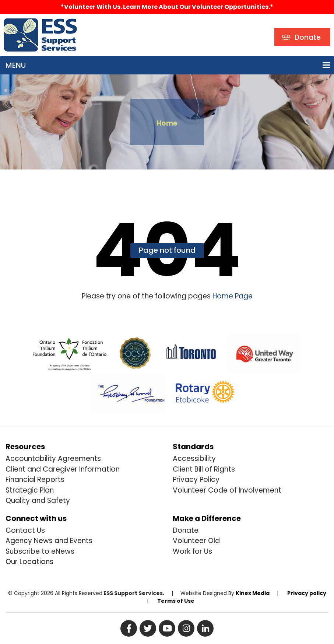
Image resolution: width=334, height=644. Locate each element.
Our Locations (29, 562)
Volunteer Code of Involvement (227, 490)
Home (167, 123)
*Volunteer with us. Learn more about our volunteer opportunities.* (167, 7)
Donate (186, 530)
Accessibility (194, 458)
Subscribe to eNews (40, 551)
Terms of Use (176, 601)
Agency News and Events (49, 541)
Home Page (232, 296)
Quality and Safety (38, 500)
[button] (16, 65)
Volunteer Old (196, 541)
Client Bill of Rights (204, 469)
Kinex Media (253, 593)
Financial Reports (35, 479)
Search (97, 24)
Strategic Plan (30, 490)
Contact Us (25, 530)
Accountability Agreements (53, 458)
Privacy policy (307, 593)
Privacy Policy (196, 479)
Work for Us (192, 551)
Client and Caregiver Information (63, 469)
